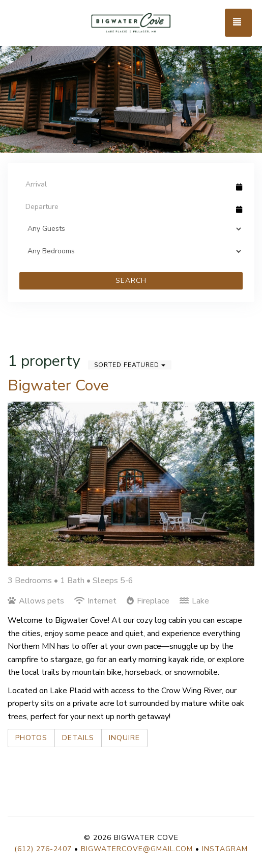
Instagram (225, 849)
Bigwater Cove (58, 386)
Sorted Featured (130, 365)
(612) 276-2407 (43, 849)
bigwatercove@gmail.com (137, 849)
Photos (31, 738)
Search (131, 281)
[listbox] (131, 76)
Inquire (124, 738)
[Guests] (131, 229)
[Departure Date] (126, 206)
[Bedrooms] (131, 251)
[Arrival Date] (126, 184)
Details (78, 738)
